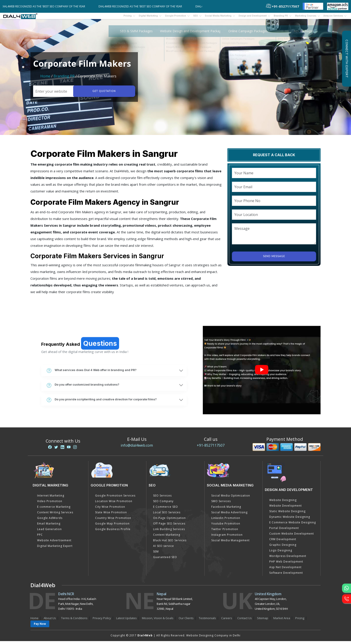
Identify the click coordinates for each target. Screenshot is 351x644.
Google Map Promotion (112, 526)
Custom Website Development (292, 536)
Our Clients (186, 621)
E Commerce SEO (166, 510)
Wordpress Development (288, 559)
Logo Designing (281, 553)
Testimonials (207, 621)
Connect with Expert (347, 59)
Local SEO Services (167, 515)
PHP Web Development (286, 564)
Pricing (96, 17)
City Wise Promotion (110, 510)
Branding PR (64, 79)
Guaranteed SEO (165, 560)
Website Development (286, 509)
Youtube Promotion (226, 526)
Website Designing (283, 503)
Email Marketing (49, 526)
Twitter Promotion (225, 532)
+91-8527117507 (211, 448)
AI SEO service (164, 549)
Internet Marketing (51, 498)
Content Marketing (167, 538)
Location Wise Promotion (114, 504)
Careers (227, 621)
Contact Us (245, 621)
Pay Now (40, 627)
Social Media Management (230, 543)
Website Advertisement (54, 543)
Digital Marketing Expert (55, 549)
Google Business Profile (113, 532)
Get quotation (103, 94)
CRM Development (283, 542)
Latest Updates (126, 621)
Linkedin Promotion (226, 521)
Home (45, 79)
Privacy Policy (102, 621)
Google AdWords (50, 521)
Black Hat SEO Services (170, 543)
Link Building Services (169, 532)
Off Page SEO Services (169, 526)
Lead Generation (49, 532)
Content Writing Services (55, 515)
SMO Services (221, 504)
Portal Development (284, 531)
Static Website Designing (287, 514)
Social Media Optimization (231, 498)
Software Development (286, 576)
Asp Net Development (285, 570)
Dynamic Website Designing (290, 520)
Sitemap (263, 621)
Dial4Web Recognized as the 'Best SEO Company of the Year (46, 6)
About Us (50, 621)
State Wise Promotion (111, 515)
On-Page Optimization (169, 521)
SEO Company (163, 504)
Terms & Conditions (74, 621)
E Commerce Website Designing (293, 525)
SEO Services (162, 498)
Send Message (274, 259)
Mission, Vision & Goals (158, 621)
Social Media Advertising (229, 515)
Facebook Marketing (226, 510)
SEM (156, 554)
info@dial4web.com (137, 448)
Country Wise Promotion (113, 521)
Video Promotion (50, 504)
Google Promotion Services (115, 498)
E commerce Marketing (54, 510)
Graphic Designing (283, 548)
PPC (40, 538)
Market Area (282, 621)
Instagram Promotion (227, 538)
